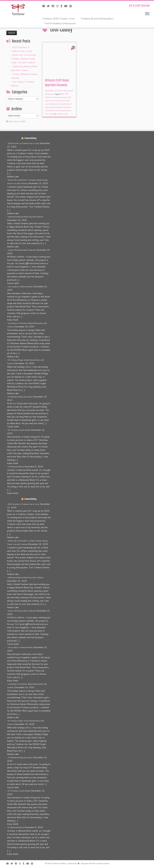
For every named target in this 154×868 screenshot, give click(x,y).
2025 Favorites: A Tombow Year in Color (23, 143)
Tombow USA (62, 114)
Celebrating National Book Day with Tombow (25, 217)
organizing (49, 107)
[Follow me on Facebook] (54, 6)
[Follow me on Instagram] (58, 6)
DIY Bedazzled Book (16, 467)
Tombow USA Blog (30, 138)
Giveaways (49, 94)
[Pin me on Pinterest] (72, 6)
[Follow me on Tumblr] (62, 6)
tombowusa (65, 110)
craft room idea (57, 101)
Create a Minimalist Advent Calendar (22, 250)
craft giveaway (59, 97)
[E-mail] (45, 6)
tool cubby (49, 114)
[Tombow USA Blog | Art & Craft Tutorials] (18, 10)
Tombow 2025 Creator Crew (58, 18)
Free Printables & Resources (60, 23)
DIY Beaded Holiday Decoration (20, 397)
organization (65, 104)
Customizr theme (102, 863)
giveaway (55, 104)
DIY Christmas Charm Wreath (19, 430)
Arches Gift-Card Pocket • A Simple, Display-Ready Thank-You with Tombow (24, 59)
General (69, 91)
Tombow (59, 107)
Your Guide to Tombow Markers (20, 287)
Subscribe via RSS (17, 121)
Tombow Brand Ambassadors (97, 18)
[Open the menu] (147, 14)
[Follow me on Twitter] (49, 6)
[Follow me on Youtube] (67, 6)
